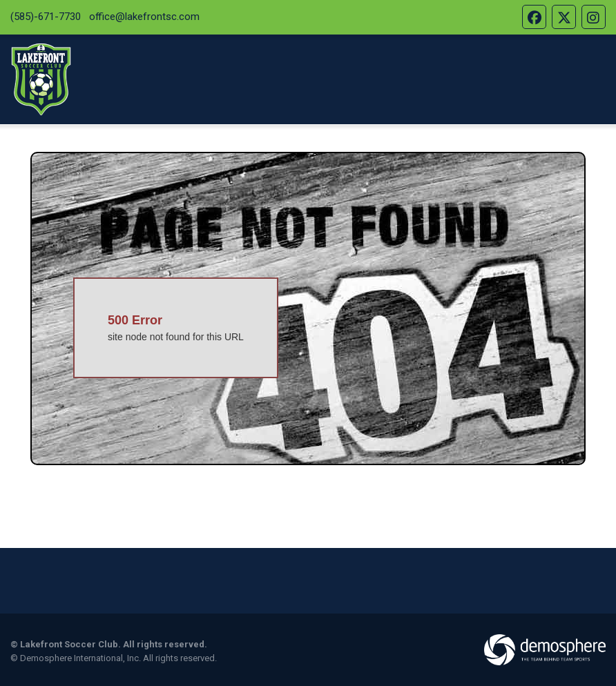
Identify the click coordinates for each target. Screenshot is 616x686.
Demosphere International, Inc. (80, 658)
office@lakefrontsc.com (144, 17)
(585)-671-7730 (46, 17)
